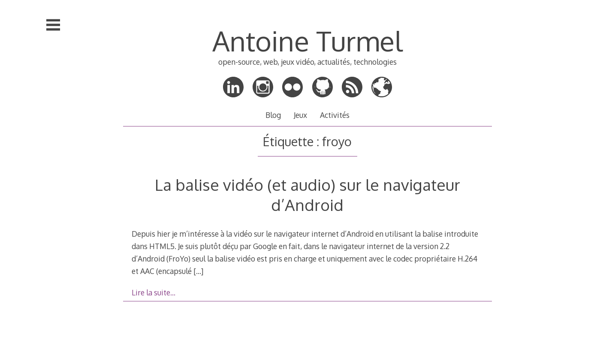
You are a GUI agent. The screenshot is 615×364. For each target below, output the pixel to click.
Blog (273, 115)
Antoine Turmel (307, 41)
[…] (198, 271)
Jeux (300, 115)
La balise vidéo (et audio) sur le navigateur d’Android (307, 194)
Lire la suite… (154, 292)
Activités (335, 115)
